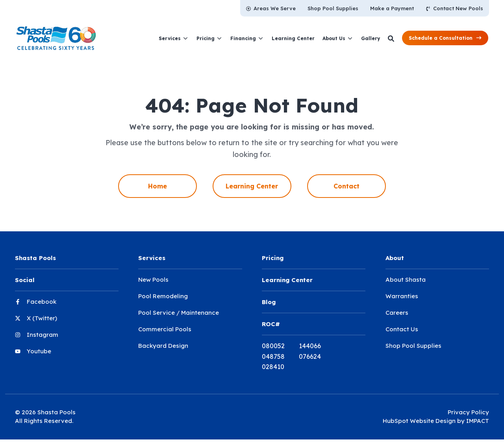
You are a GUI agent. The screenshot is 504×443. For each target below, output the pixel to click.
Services (170, 38)
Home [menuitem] (157, 186)
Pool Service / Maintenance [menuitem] (179, 313)
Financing (243, 38)
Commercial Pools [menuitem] (165, 329)
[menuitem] (271, 8)
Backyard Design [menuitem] (163, 346)
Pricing (206, 38)
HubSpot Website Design (419, 421)
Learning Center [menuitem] (252, 186)
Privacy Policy (468, 412)
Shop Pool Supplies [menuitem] (413, 346)
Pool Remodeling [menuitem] (163, 296)
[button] (445, 38)
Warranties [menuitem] (402, 296)
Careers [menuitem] (397, 313)
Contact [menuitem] (346, 186)
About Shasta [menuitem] (406, 280)
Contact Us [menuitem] (402, 329)
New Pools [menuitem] (153, 280)
